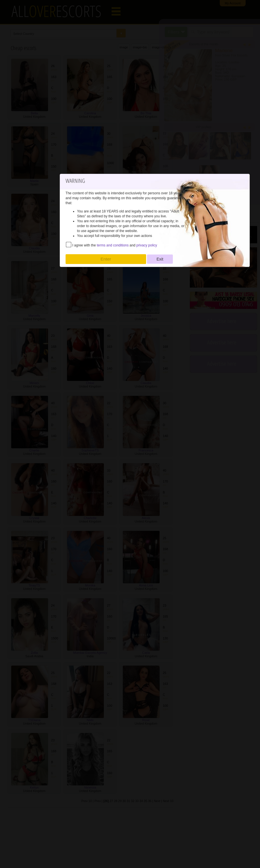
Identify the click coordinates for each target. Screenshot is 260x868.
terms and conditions (113, 245)
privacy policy (147, 245)
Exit (160, 259)
